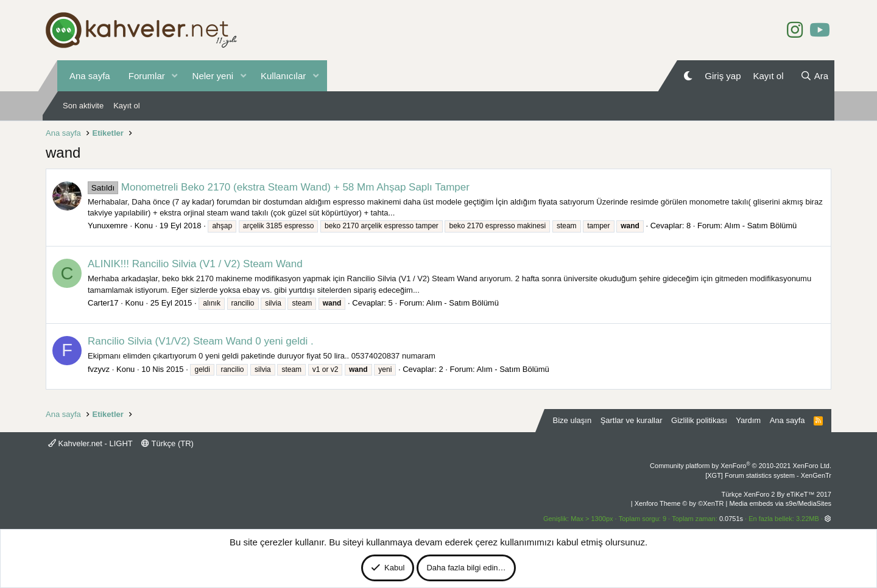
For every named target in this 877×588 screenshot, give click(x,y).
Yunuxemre (108, 226)
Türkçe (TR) (167, 443)
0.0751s (731, 519)
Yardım (748, 420)
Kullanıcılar (283, 76)
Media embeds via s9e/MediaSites (780, 503)
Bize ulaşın (572, 420)
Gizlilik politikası (699, 420)
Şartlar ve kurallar (632, 420)
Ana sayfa (90, 76)
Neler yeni (213, 76)
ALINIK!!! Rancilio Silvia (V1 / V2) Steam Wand (195, 264)
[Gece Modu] (688, 76)
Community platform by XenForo (741, 466)
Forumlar (147, 76)
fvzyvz (99, 369)
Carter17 (103, 303)
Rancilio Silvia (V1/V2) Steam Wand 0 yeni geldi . (201, 341)
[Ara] (814, 76)
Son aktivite (83, 106)
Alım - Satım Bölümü (760, 226)
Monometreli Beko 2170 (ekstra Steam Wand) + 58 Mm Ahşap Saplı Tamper (279, 187)
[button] (175, 76)
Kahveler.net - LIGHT (90, 443)
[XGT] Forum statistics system (768, 475)
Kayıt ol (126, 106)
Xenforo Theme (679, 503)
